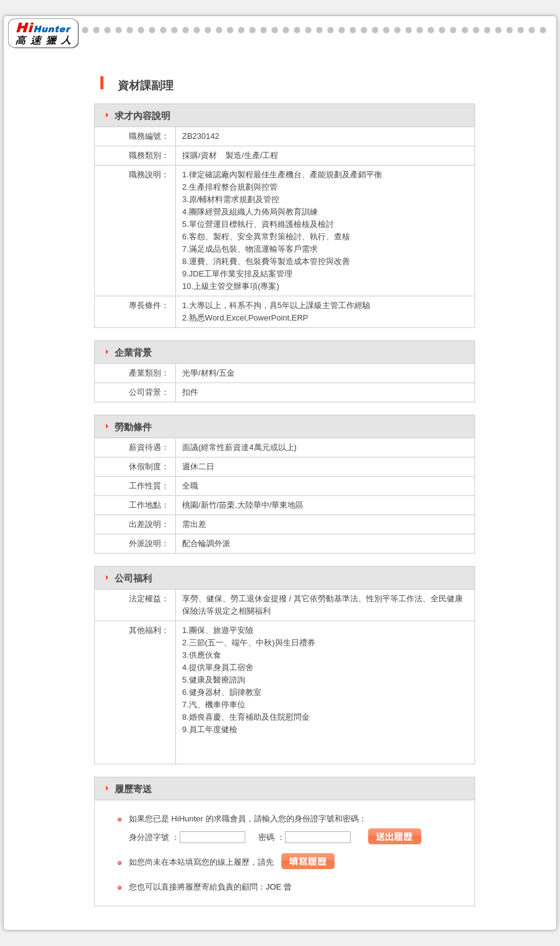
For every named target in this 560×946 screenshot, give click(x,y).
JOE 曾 (279, 887)
